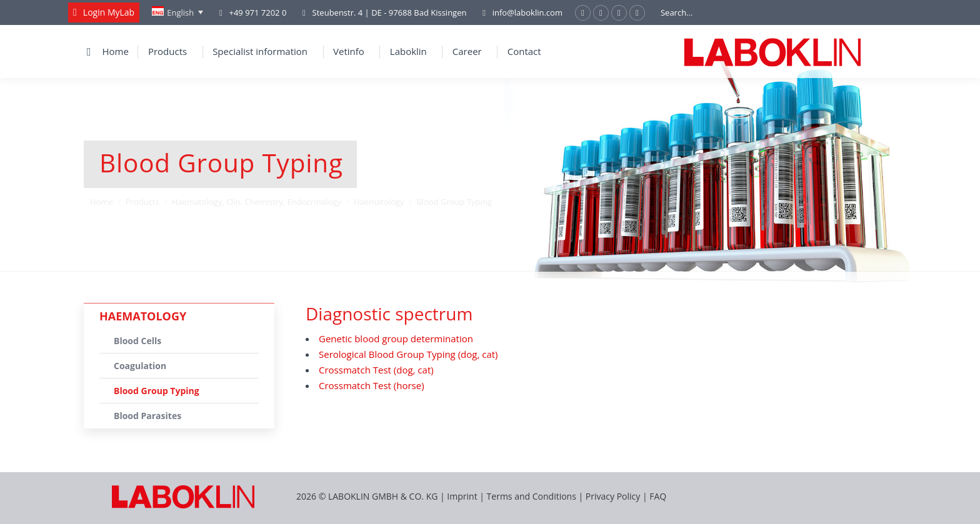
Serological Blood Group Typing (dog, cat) (408, 354)
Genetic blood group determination (396, 339)
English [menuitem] (180, 12)
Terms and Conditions (533, 496)
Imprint (462, 496)
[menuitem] (177, 12)
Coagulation (140, 366)
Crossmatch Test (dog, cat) (376, 370)
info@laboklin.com (521, 13)
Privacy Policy (613, 496)
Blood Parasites (147, 416)
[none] (177, 12)
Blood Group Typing (157, 391)
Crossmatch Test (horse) (372, 385)
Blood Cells (137, 341)
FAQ (658, 496)
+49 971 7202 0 (257, 12)
